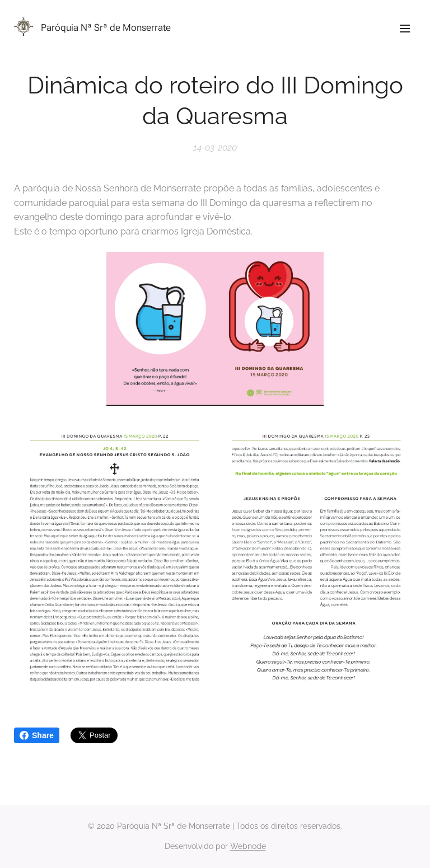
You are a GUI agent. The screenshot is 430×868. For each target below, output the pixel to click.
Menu (405, 29)
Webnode (248, 846)
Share (37, 735)
